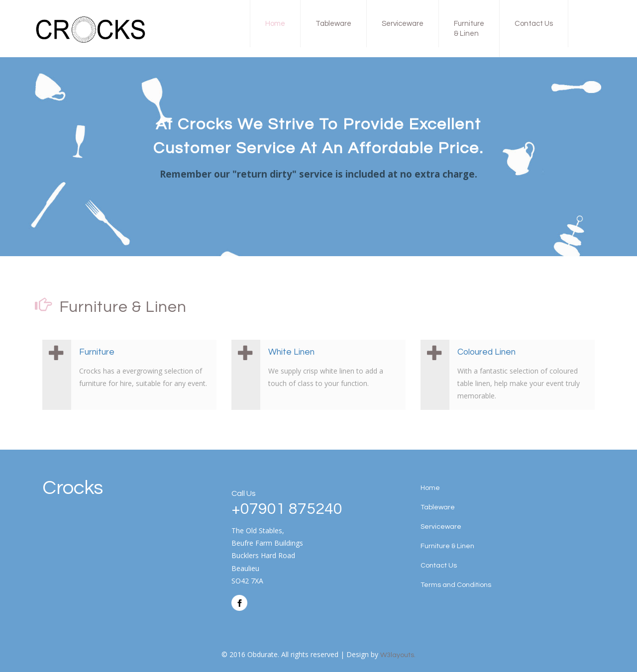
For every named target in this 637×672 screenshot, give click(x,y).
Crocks (73, 488)
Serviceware (403, 24)
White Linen (291, 352)
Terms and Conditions (456, 585)
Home (275, 24)
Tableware (333, 24)
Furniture (97, 352)
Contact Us (534, 24)
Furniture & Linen (469, 29)
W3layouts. (398, 655)
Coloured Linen (486, 352)
